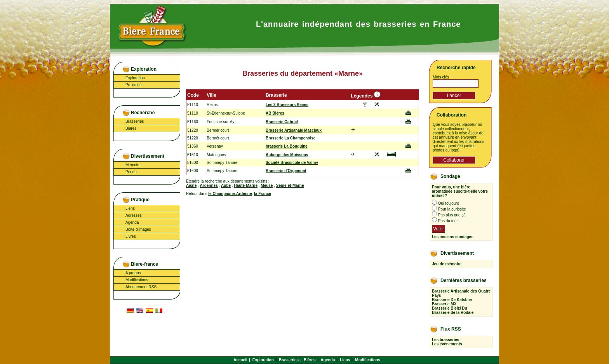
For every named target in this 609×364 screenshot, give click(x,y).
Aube (226, 185)
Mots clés (441, 77)
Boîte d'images (138, 229)
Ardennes (209, 185)
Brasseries (135, 121)
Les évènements (447, 344)
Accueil (240, 360)
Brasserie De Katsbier (452, 300)
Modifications (137, 280)
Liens (130, 208)
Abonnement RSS (141, 287)
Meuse (267, 185)
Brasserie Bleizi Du (450, 308)
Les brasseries (445, 340)
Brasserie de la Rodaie (453, 313)
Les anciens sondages (453, 237)
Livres (131, 236)
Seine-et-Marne (290, 185)
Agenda (132, 222)
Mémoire (133, 165)
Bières (131, 128)
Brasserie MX (444, 304)
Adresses (134, 215)
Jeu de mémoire (447, 264)
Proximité (134, 85)
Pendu (131, 172)
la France (263, 194)
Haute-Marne (246, 185)
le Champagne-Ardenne (230, 194)
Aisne (191, 185)
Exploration (135, 78)
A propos (133, 273)
